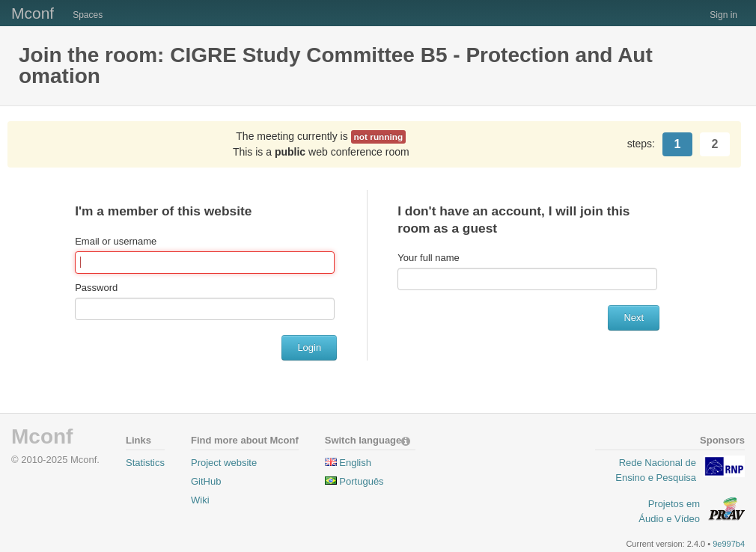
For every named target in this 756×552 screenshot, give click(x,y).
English (355, 463)
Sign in (723, 15)
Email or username (116, 241)
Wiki (200, 500)
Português (361, 481)
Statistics (145, 463)
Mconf (33, 13)
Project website (224, 463)
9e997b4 (729, 544)
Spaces (88, 15)
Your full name (429, 258)
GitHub (206, 481)
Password (96, 288)
